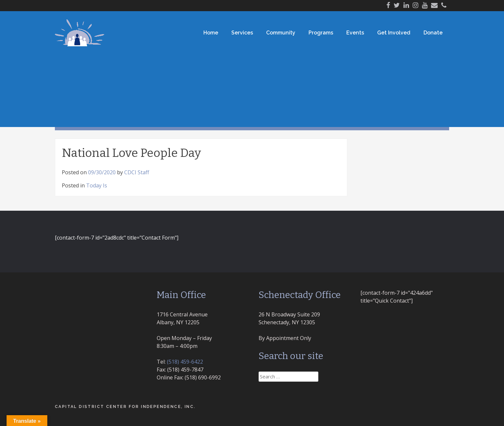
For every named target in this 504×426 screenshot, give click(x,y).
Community (281, 33)
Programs (321, 33)
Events (355, 33)
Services (242, 33)
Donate (433, 33)
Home (211, 33)
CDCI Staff (137, 172)
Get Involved (394, 33)
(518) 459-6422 (185, 362)
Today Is (97, 185)
